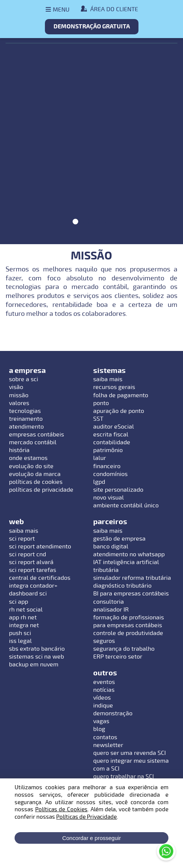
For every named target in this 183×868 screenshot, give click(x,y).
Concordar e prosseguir (91, 838)
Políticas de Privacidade (86, 817)
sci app (19, 602)
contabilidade (112, 442)
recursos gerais (114, 387)
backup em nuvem (34, 665)
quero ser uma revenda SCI (129, 753)
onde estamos (28, 458)
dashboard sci (28, 594)
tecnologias (25, 411)
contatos (105, 737)
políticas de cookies (36, 482)
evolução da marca (35, 474)
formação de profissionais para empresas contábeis (129, 621)
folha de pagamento (121, 395)
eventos (104, 682)
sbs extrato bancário (37, 649)
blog (99, 729)
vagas (101, 721)
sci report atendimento (40, 547)
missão (19, 395)
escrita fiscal (111, 435)
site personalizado (118, 490)
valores (19, 403)
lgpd (99, 482)
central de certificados (40, 578)
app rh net (23, 617)
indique (103, 706)
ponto (101, 403)
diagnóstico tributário (122, 586)
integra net (24, 625)
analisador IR (111, 610)
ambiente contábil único (126, 505)
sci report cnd (28, 554)
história (19, 450)
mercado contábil (33, 442)
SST (98, 419)
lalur (100, 458)
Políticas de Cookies (61, 809)
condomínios (110, 474)
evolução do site (31, 466)
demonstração (113, 713)
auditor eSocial (114, 427)
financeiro (107, 466)
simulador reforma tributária (132, 578)
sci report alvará (31, 562)
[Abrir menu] (57, 10)
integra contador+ (33, 586)
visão (16, 387)
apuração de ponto (119, 411)
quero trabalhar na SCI (123, 777)
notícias (104, 690)
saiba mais (108, 379)
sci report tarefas (33, 570)
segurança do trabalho (124, 649)
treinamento (26, 419)
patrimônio (108, 450)
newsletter (108, 745)
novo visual (109, 498)
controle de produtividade (128, 633)
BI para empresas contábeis (131, 594)
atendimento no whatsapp (129, 554)
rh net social (26, 610)
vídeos (102, 698)
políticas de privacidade (41, 490)
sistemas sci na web (36, 657)
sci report (22, 539)
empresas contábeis (36, 435)
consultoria (109, 602)
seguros (104, 641)
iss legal (20, 641)
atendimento (26, 427)
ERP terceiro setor (118, 657)
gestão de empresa (119, 539)
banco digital (111, 547)
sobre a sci (24, 379)
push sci (20, 633)
